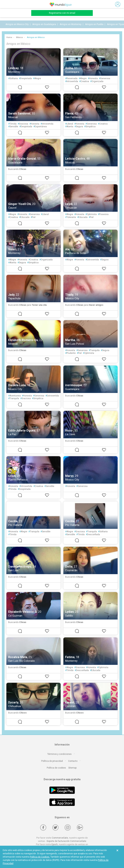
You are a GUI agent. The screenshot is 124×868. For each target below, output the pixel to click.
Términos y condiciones (59, 754)
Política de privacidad (52, 761)
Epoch (55, 844)
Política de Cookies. (40, 857)
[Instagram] (68, 827)
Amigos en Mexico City (17, 24)
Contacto (73, 761)
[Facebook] (43, 827)
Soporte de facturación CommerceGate (66, 841)
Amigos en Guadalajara (44, 24)
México (19, 37)
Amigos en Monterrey (71, 24)
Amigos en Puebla (94, 24)
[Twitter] (55, 827)
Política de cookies (56, 768)
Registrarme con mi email (62, 13)
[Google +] (80, 827)
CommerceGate (60, 838)
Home (9, 37)
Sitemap (72, 768)
